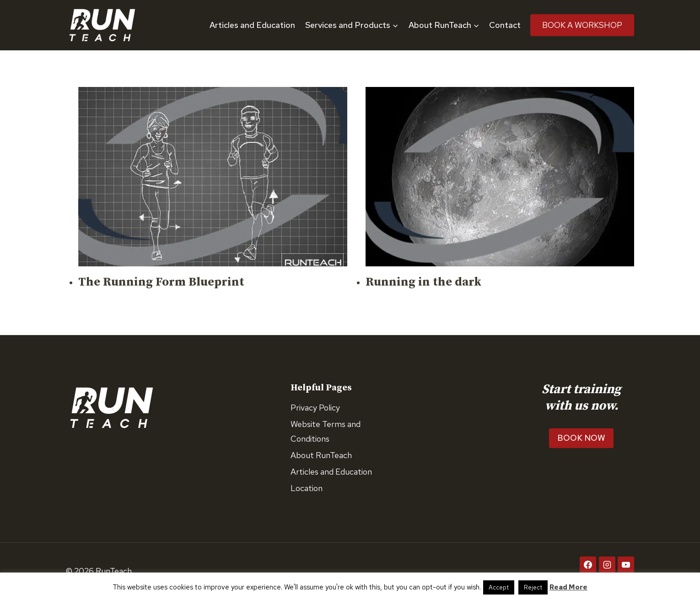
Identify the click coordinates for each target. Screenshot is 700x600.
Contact (505, 25)
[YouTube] (626, 565)
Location (307, 488)
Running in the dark (423, 282)
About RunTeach (321, 455)
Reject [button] (533, 587)
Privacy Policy (315, 408)
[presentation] (213, 177)
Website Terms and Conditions (326, 431)
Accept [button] (499, 587)
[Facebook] (588, 565)
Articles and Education (252, 25)
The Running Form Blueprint (161, 282)
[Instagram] (607, 565)
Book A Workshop (582, 25)
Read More (568, 587)
